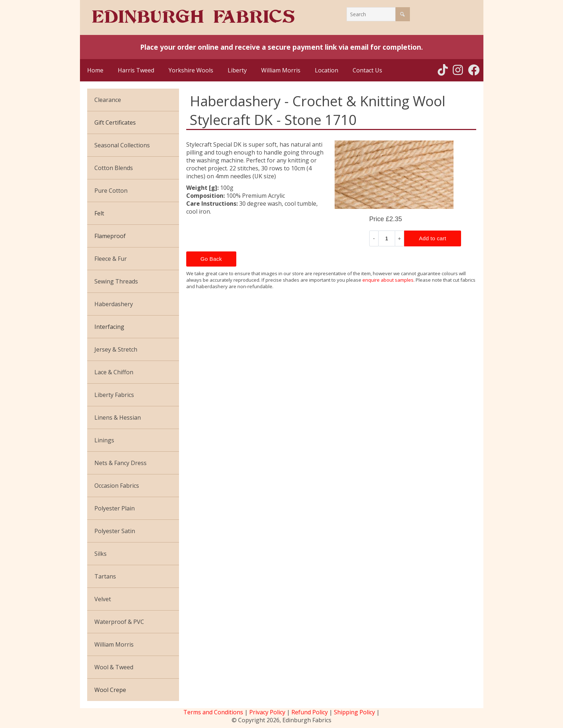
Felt (99, 213)
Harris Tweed (136, 70)
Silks (100, 554)
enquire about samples (388, 280)
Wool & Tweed (114, 667)
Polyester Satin (115, 531)
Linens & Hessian (118, 417)
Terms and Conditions (213, 712)
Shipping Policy (354, 712)
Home (95, 70)
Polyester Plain (115, 508)
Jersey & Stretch (116, 349)
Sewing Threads (116, 281)
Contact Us (367, 70)
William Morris (281, 70)
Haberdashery (114, 304)
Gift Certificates (115, 122)
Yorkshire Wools (191, 70)
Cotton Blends (114, 168)
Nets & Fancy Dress (120, 463)
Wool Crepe (110, 690)
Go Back (211, 259)
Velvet (103, 599)
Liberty (237, 70)
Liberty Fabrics (114, 395)
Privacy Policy (267, 712)
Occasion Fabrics (117, 486)
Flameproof (110, 236)
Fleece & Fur (111, 259)
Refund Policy (310, 712)
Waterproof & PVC (119, 622)
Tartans (105, 576)
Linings (104, 440)
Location (327, 70)
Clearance (108, 100)
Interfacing (109, 327)
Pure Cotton (111, 191)
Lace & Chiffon (114, 372)
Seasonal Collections (122, 145)
